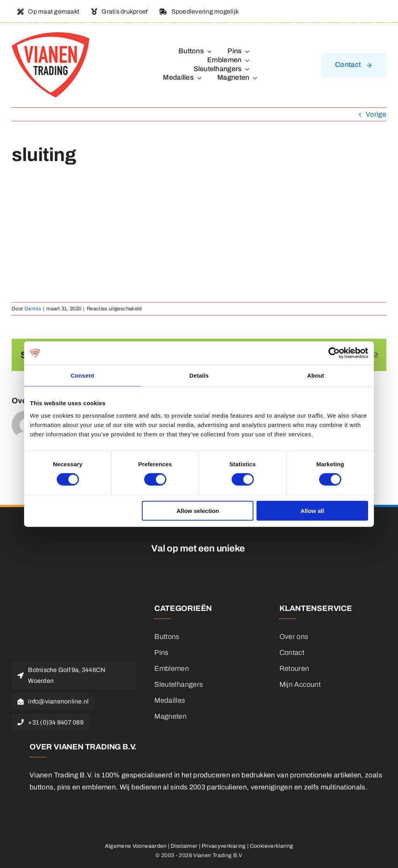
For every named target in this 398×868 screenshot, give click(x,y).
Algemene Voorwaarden (136, 846)
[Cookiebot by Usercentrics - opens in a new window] (334, 353)
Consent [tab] (83, 375)
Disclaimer (184, 846)
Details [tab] (199, 375)
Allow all (312, 510)
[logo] (51, 36)
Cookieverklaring (272, 846)
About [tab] (316, 375)
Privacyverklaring (224, 846)
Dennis (33, 309)
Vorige (376, 114)
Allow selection (198, 510)
